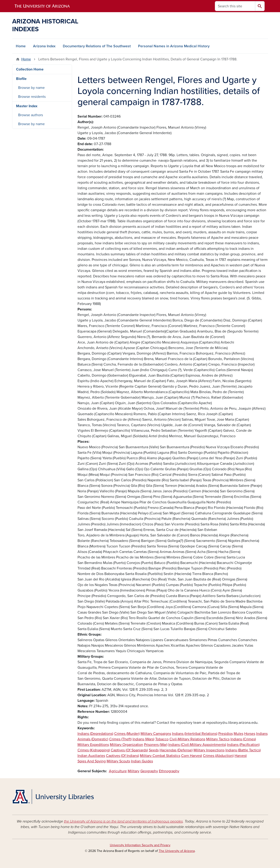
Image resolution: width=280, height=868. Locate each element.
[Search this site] (235, 6)
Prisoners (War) (156, 745)
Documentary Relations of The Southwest (97, 46)
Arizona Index (44, 46)
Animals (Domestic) (93, 739)
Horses (250, 734)
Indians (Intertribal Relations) (195, 734)
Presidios (226, 734)
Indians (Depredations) (95, 734)
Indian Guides (142, 761)
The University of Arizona (177, 851)
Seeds (154, 750)
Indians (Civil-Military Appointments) (197, 745)
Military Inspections (209, 750)
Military (134, 771)
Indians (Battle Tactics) (243, 750)
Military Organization (126, 745)
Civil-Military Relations (187, 739)
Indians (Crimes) (243, 739)
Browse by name (31, 88)
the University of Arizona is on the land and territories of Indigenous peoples (123, 821)
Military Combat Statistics (160, 756)
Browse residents (32, 97)
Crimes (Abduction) (218, 756)
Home (21, 46)
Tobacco (162, 739)
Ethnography (169, 771)
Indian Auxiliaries (91, 756)
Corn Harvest (192, 756)
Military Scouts (118, 761)
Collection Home (30, 69)
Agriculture (118, 771)
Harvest (241, 756)
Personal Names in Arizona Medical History (174, 46)
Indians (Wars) (143, 739)
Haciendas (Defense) (176, 750)
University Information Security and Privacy (140, 845)
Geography (149, 771)
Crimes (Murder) (127, 734)
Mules (238, 734)
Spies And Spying (92, 761)
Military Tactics (218, 739)
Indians (262, 734)
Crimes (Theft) (120, 739)
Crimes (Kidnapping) (94, 750)
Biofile (21, 79)
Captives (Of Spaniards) (129, 750)
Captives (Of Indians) (122, 756)
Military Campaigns (156, 734)
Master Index (27, 106)
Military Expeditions (93, 745)
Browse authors (30, 115)
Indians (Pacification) (243, 745)
